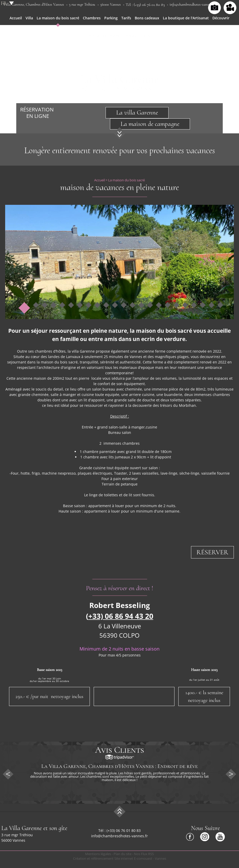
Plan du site (122, 854)
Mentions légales (98, 854)
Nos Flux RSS (144, 854)
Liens (146, 35)
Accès (115, 35)
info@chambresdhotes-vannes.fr (192, 4)
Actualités (98, 35)
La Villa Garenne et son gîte (34, 828)
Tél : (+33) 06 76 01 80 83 (145, 5)
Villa (29, 18)
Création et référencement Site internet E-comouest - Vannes (120, 858)
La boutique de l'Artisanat (186, 18)
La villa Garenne (137, 112)
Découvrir (221, 18)
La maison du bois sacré (58, 18)
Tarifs (126, 18)
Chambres (92, 18)
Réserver (212, 552)
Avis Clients (120, 750)
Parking (111, 18)
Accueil (16, 18)
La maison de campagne (150, 124)
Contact (130, 35)
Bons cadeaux (147, 18)
